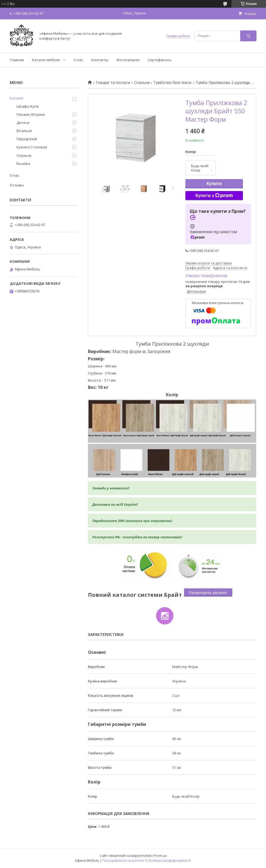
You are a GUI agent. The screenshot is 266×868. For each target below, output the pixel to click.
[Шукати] (248, 36)
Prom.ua (160, 856)
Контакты (100, 60)
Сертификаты (160, 60)
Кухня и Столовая (32, 147)
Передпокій (27, 139)
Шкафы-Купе (28, 106)
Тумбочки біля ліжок (172, 83)
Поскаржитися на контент (123, 861)
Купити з (214, 196)
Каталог (17, 98)
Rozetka (23, 164)
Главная (17, 60)
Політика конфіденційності (170, 861)
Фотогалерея (128, 60)
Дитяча (23, 123)
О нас (78, 60)
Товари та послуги (113, 83)
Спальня (142, 83)
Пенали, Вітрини (31, 114)
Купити (214, 184)
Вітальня (24, 131)
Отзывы (17, 185)
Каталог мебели (46, 60)
